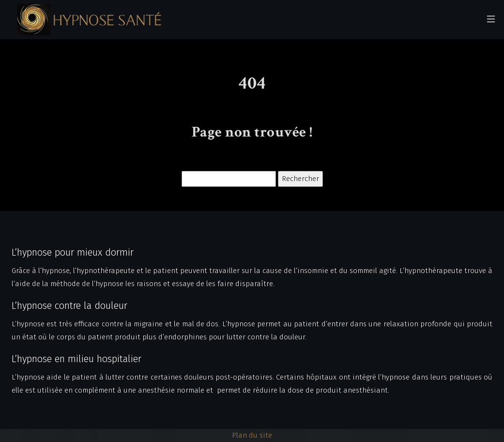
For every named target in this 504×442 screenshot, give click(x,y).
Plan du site (252, 435)
